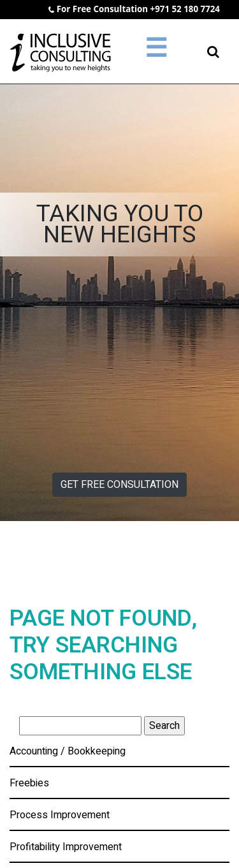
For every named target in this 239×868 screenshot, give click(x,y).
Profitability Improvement (66, 847)
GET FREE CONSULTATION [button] (119, 485)
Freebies (29, 783)
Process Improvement (60, 815)
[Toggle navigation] (156, 52)
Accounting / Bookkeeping (68, 751)
